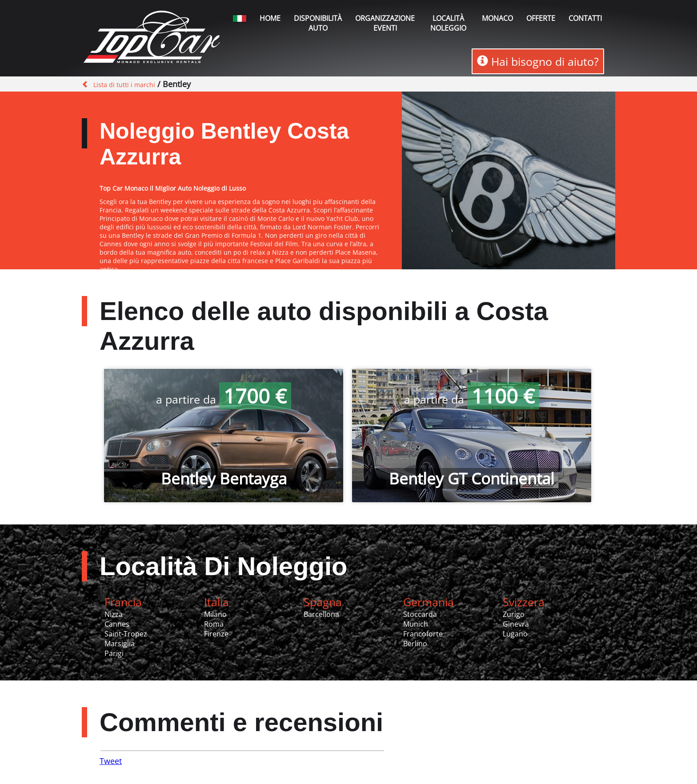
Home (270, 18)
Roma (214, 624)
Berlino (415, 644)
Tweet (111, 761)
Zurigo (514, 614)
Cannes (117, 624)
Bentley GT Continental (472, 478)
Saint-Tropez (126, 634)
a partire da (224, 399)
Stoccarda (420, 614)
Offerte (541, 18)
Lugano (515, 634)
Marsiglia (120, 644)
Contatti (585, 18)
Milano (215, 614)
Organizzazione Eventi (385, 23)
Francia (123, 602)
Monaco (497, 18)
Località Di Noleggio (224, 566)
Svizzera (524, 602)
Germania (429, 602)
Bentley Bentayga (224, 478)
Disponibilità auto (318, 23)
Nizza (114, 614)
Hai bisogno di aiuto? (538, 61)
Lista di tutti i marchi (124, 85)
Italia (216, 602)
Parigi (114, 653)
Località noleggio (448, 23)
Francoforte (423, 634)
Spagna (323, 602)
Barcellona (321, 614)
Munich (416, 624)
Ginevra (516, 624)
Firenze (216, 634)
